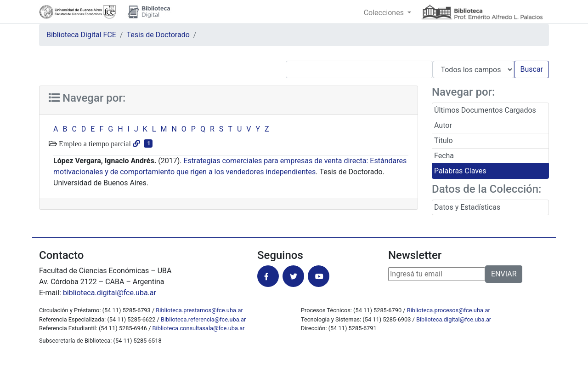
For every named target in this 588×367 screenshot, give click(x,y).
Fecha (444, 156)
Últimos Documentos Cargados (485, 110)
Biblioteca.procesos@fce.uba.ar (449, 310)
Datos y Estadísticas (467, 207)
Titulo (444, 140)
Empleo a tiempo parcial (94, 143)
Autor (443, 125)
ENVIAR (504, 274)
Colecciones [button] (385, 13)
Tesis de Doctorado (158, 35)
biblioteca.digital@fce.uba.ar (110, 293)
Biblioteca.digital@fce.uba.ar (454, 319)
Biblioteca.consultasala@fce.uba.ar (199, 328)
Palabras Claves (460, 171)
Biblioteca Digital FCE (81, 35)
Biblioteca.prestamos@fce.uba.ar (199, 310)
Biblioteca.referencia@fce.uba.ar (203, 319)
